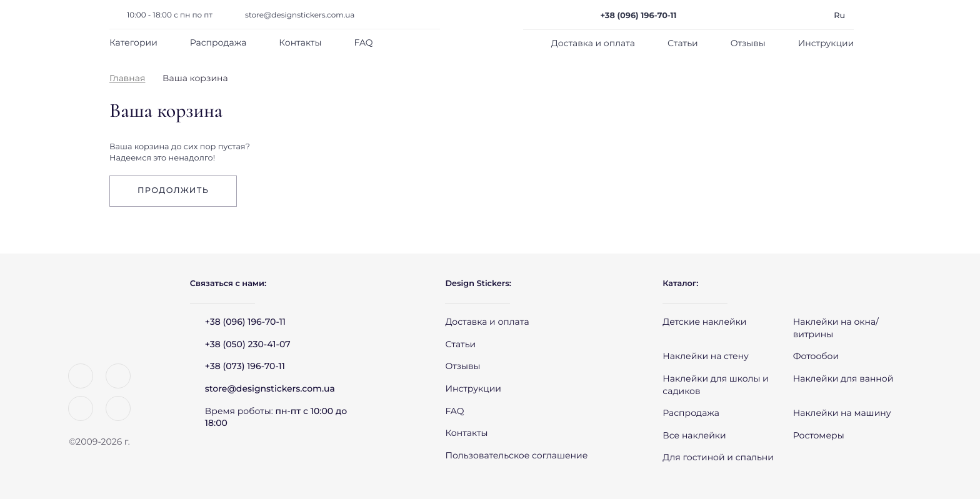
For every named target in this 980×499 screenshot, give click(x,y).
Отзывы (748, 43)
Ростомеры (819, 435)
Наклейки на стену (706, 356)
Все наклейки (694, 435)
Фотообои (816, 356)
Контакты (300, 42)
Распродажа (218, 42)
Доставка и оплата (593, 43)
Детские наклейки (704, 322)
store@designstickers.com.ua (300, 15)
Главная (127, 78)
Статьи (683, 43)
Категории (133, 42)
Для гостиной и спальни (718, 457)
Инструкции (826, 43)
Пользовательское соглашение (516, 455)
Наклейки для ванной (843, 378)
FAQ (363, 42)
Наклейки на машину (842, 413)
